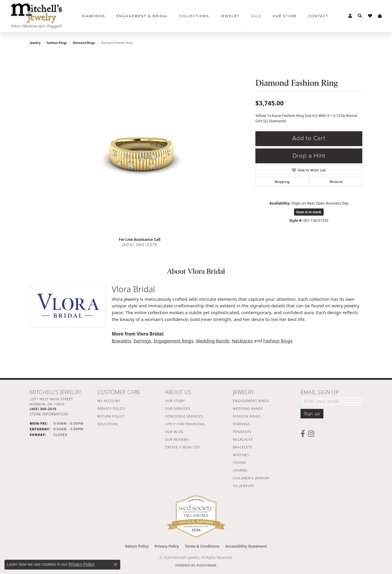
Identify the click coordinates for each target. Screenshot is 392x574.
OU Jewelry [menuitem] (244, 486)
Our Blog (174, 432)
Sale (256, 16)
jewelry (35, 43)
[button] (350, 16)
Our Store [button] (285, 16)
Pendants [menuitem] (242, 432)
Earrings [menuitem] (242, 424)
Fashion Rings (57, 43)
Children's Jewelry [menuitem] (251, 478)
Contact (318, 16)
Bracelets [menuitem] (242, 447)
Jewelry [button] (230, 16)
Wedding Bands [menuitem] (248, 408)
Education (108, 424)
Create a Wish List (183, 447)
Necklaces (242, 341)
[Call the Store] (43, 409)
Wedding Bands (213, 341)
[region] (140, 143)
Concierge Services (184, 416)
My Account (109, 401)
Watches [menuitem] (241, 455)
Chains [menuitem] (240, 462)
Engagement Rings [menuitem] (251, 401)
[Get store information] (49, 414)
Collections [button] (194, 16)
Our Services (178, 408)
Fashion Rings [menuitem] (247, 416)
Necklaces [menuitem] (243, 439)
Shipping (282, 182)
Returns (336, 182)
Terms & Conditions (202, 546)
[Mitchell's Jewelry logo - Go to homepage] (36, 16)
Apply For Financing (185, 424)
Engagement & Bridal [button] (142, 16)
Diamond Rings (84, 43)
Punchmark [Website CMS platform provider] (207, 565)
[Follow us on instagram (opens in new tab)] (311, 434)
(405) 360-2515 (140, 245)
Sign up (312, 414)
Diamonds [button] (94, 16)
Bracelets (121, 341)
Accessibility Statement (246, 546)
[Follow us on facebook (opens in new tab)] (303, 434)
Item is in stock (309, 212)
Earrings (142, 341)
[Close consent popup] (116, 564)
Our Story (175, 401)
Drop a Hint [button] (309, 156)
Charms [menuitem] (240, 470)
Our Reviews (177, 439)
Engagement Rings (174, 341)
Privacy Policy (112, 408)
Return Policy (111, 416)
